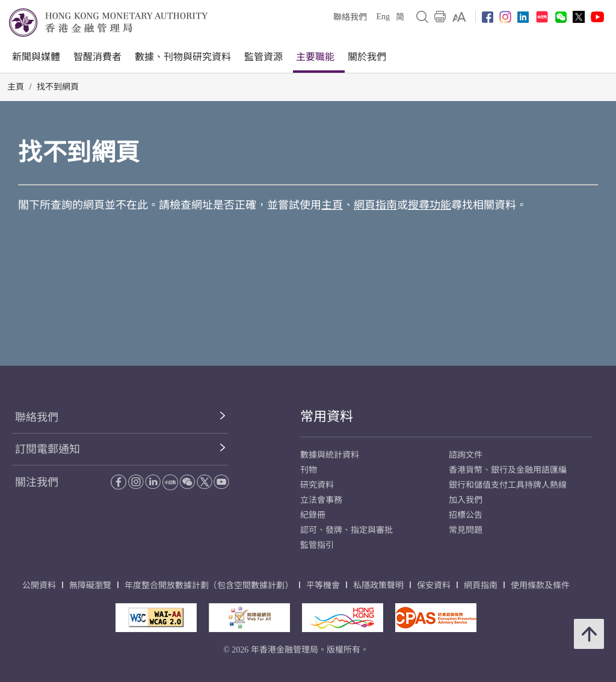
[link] (459, 17)
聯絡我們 (350, 17)
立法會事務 (321, 500)
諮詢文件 (466, 455)
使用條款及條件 (540, 585)
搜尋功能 (430, 205)
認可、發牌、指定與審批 (346, 530)
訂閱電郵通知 (48, 449)
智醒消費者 (97, 57)
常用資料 (327, 416)
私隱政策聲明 (378, 585)
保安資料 (434, 585)
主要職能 (315, 57)
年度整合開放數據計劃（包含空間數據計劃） (209, 585)
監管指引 (317, 545)
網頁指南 (375, 205)
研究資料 (317, 485)
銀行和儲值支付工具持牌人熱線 (508, 485)
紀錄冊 (313, 515)
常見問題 (466, 530)
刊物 (309, 470)
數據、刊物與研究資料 (183, 57)
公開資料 (39, 585)
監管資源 (263, 57)
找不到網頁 (58, 87)
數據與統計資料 (330, 455)
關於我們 (367, 57)
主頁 (16, 87)
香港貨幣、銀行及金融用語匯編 (508, 470)
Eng (383, 17)
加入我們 (466, 500)
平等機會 (323, 585)
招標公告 (466, 515)
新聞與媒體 (36, 57)
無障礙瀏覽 (90, 585)
